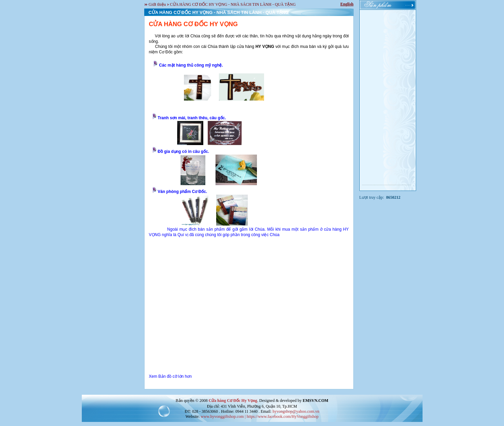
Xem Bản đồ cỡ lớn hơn (170, 376)
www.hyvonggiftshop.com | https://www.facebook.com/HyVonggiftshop (259, 416)
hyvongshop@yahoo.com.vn (296, 411)
